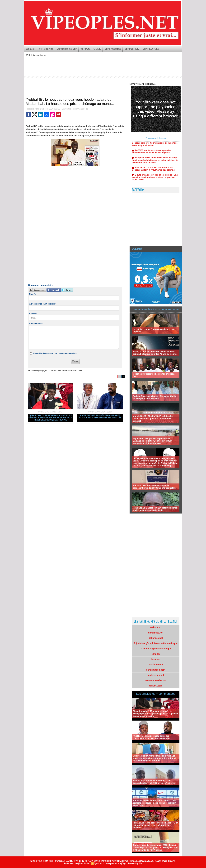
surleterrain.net (156, 675)
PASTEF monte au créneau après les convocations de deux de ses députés (100, 416)
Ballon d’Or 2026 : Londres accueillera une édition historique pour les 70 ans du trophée (155, 353)
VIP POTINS (132, 49)
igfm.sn (156, 654)
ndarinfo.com (156, 664)
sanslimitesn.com (156, 670)
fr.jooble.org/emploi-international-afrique (156, 643)
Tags (124, 863)
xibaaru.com (156, 686)
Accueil (31, 49)
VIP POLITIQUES (91, 49)
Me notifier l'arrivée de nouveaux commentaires (55, 353)
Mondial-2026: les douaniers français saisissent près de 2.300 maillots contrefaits (155, 487)
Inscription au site (113, 863)
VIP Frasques (113, 49)
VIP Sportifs (46, 49)
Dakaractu (156, 627)
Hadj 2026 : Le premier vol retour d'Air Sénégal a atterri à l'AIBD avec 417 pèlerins (153, 171)
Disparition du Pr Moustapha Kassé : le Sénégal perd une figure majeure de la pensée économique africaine (50, 418)
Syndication (99, 863)
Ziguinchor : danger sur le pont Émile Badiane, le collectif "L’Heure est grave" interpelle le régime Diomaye (153, 441)
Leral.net (156, 659)
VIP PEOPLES (151, 49)
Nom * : (33, 294)
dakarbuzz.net (156, 633)
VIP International (36, 55)
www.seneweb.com (156, 680)
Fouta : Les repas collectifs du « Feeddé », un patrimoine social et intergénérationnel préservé (155, 825)
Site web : (34, 314)
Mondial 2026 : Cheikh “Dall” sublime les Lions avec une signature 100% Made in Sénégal (153, 418)
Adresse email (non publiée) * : (43, 304)
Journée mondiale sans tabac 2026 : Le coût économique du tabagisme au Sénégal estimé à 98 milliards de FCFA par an (155, 848)
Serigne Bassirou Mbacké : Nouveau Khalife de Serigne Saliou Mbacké (155, 397)
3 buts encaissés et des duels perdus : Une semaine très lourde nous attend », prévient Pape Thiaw (155, 179)
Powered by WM (135, 863)
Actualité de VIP (67, 49)
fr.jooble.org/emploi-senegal (156, 649)
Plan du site (84, 863)
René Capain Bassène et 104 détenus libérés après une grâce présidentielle (155, 509)
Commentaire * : (37, 323)
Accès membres (71, 863)
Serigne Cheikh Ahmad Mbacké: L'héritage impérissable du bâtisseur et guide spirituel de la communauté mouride (155, 162)
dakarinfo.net (156, 638)
